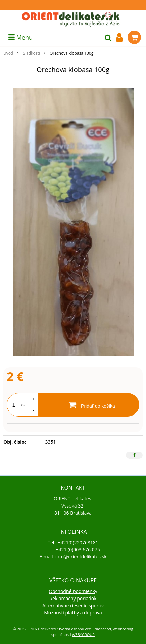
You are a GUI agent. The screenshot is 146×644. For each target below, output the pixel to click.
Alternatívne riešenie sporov (73, 605)
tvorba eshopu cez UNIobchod (85, 629)
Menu (20, 37)
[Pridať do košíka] (89, 405)
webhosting (123, 629)
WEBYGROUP (83, 634)
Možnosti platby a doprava (73, 612)
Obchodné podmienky (73, 591)
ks (22, 405)
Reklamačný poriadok (73, 598)
